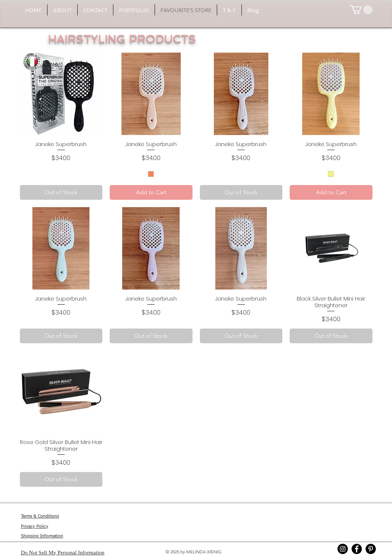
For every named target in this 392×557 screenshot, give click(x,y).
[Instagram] (343, 549)
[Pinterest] (371, 549)
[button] (361, 10)
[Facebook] (357, 549)
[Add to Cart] (151, 192)
